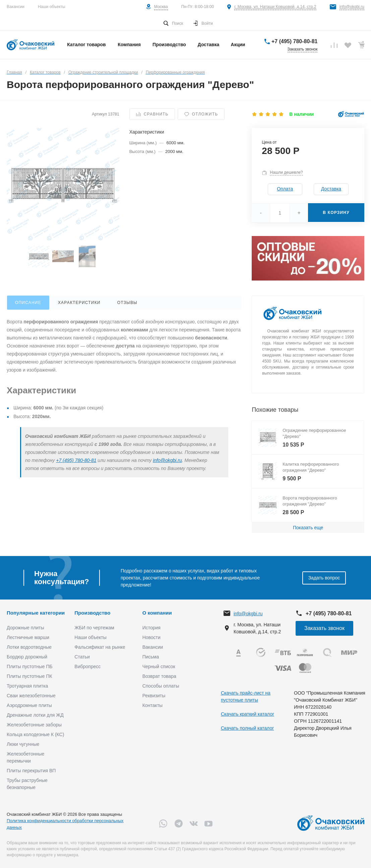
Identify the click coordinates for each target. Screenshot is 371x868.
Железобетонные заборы (34, 725)
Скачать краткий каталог (248, 714)
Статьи (82, 657)
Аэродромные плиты (29, 705)
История (151, 628)
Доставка (331, 189)
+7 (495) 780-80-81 (294, 41)
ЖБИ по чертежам (94, 628)
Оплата (285, 189)
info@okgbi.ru (352, 7)
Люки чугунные (23, 744)
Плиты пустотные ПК (29, 676)
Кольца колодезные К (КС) (35, 734)
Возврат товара (159, 676)
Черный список (159, 666)
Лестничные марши (28, 637)
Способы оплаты (161, 686)
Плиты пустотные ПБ (30, 666)
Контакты (152, 705)
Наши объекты (52, 7)
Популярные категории (36, 613)
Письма (151, 657)
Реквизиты (154, 696)
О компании (157, 613)
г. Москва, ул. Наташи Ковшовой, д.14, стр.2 (275, 7)
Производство (92, 613)
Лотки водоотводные (29, 647)
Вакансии (16, 7)
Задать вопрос (324, 578)
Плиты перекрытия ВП (31, 771)
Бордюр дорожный (27, 657)
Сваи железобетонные (31, 696)
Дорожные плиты (25, 628)
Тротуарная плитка (27, 686)
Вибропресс (87, 666)
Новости (151, 637)
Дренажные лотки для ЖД (35, 715)
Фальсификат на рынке (100, 647)
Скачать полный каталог (247, 728)
